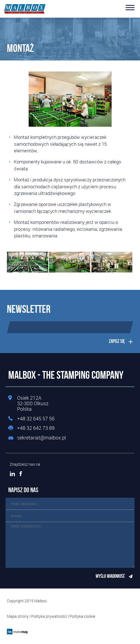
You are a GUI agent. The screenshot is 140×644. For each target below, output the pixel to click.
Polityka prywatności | (50, 616)
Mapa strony (18, 616)
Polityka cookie (82, 616)
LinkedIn (12, 474)
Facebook (21, 474)
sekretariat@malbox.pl (41, 438)
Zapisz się (117, 341)
